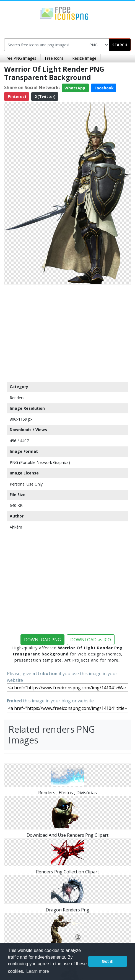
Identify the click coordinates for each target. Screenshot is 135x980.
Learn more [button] (38, 971)
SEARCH (120, 45)
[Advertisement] (67, 332)
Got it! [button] (108, 961)
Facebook (104, 88)
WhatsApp (75, 88)
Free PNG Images (20, 58)
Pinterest (17, 96)
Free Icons (54, 58)
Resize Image (84, 58)
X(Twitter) (45, 96)
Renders (17, 398)
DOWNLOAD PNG (42, 640)
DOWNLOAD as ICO (91, 640)
